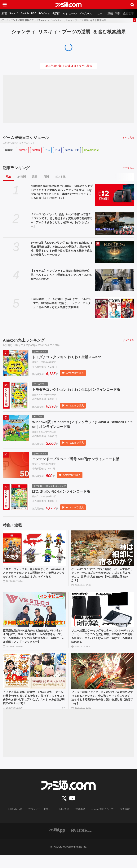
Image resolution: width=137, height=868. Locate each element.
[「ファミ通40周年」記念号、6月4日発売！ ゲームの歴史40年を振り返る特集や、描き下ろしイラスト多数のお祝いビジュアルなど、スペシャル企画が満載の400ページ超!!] (34, 683)
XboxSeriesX (92, 150)
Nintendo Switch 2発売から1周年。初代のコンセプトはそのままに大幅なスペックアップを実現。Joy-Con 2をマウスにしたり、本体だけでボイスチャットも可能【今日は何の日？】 (62, 192)
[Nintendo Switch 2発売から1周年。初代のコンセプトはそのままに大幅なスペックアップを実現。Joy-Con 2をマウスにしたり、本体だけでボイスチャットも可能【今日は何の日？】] (114, 195)
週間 (35, 177)
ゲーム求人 (86, 13)
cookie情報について (101, 823)
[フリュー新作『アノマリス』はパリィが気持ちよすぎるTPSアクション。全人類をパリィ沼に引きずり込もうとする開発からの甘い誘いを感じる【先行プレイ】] (103, 683)
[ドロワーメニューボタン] (5, 5)
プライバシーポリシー (42, 823)
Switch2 (14, 13)
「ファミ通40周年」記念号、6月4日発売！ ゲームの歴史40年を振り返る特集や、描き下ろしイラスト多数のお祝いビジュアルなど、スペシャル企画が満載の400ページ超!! (34, 710)
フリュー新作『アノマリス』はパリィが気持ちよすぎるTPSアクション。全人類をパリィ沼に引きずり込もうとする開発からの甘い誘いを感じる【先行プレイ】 (102, 710)
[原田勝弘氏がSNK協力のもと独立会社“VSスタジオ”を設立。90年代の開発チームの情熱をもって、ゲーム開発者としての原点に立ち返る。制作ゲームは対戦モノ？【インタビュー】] (34, 615)
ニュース (100, 13)
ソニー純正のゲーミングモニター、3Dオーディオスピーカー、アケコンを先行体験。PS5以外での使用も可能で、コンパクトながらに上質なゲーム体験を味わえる (102, 642)
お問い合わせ (18, 823)
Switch (25, 13)
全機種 (9, 150)
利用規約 (64, 823)
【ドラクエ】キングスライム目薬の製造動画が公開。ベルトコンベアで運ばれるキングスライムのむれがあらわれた (61, 275)
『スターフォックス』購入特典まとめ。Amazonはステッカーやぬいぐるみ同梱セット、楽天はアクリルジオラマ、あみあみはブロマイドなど (34, 579)
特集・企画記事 (125, 13)
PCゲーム (44, 13)
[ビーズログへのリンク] (81, 844)
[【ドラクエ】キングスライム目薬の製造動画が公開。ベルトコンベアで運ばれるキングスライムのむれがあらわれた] (114, 280)
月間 (46, 177)
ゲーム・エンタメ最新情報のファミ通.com (24, 20)
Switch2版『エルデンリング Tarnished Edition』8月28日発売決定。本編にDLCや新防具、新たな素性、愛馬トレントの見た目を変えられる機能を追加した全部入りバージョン (61, 249)
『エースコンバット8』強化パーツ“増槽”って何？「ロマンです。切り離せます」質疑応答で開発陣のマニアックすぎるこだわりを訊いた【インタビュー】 (61, 220)
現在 (9, 177)
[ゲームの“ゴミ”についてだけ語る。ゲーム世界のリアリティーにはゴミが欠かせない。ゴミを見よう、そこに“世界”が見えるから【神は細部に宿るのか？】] (103, 551)
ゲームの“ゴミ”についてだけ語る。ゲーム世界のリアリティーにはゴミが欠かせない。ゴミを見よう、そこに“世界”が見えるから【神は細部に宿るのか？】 (102, 579)
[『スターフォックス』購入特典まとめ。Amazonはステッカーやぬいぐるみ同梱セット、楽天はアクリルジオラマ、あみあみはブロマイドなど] (34, 551)
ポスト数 (60, 177)
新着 (4, 13)
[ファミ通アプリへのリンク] (57, 844)
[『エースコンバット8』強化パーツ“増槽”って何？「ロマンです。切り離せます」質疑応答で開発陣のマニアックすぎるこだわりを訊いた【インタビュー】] (114, 224)
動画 (110, 13)
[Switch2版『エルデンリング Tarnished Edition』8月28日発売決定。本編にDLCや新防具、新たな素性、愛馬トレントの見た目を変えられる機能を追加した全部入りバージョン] (114, 252)
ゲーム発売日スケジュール (26, 138)
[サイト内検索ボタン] (132, 5)
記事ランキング (16, 168)
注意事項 (80, 823)
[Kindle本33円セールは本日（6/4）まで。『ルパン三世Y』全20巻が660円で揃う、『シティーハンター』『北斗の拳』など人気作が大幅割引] (114, 308)
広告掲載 (122, 823)
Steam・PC (72, 150)
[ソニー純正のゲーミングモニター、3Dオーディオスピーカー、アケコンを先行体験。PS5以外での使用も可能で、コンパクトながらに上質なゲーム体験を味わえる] (103, 615)
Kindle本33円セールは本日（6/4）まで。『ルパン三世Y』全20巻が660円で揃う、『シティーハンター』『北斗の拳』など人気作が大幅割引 (61, 303)
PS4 (57, 150)
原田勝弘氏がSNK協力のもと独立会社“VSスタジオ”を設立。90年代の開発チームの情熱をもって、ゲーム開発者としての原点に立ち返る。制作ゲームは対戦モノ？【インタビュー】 (33, 645)
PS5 (33, 13)
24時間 (22, 177)
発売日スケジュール (64, 13)
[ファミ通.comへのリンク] (68, 5)
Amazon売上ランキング (24, 340)
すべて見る (128, 138)
